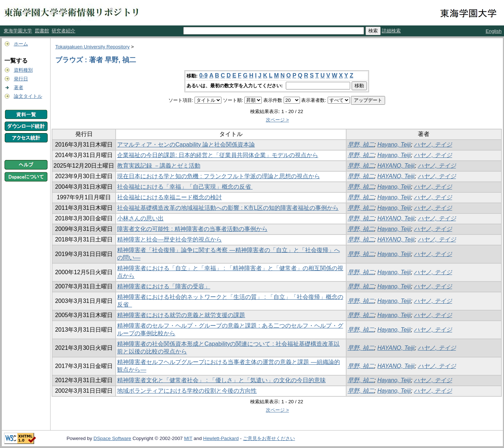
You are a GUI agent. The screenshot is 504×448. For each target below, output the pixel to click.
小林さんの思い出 (140, 218)
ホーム (21, 44)
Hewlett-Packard (221, 438)
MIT (188, 438)
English (494, 31)
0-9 (203, 75)
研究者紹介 (63, 31)
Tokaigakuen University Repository (92, 47)
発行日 (21, 79)
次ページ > (277, 120)
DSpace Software (112, 438)
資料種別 (23, 70)
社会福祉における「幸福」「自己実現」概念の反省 (185, 187)
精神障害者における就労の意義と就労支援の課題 (181, 315)
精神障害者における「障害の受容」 (164, 286)
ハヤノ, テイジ (433, 145)
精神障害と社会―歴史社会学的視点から (169, 239)
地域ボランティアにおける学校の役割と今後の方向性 (187, 391)
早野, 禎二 (361, 145)
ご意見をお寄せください (269, 438)
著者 (19, 87)
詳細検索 (391, 31)
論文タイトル (28, 96)
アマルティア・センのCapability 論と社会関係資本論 (186, 145)
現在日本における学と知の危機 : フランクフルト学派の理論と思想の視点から (218, 176)
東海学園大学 (18, 31)
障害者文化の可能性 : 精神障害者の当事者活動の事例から (192, 229)
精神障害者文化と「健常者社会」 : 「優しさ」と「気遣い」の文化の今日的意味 (221, 380)
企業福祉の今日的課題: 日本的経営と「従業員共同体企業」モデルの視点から (218, 155)
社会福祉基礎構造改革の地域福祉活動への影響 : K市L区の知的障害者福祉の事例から (228, 208)
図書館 (42, 31)
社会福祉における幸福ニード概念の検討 (169, 197)
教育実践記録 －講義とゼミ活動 (159, 166)
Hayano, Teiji (394, 145)
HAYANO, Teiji (396, 166)
